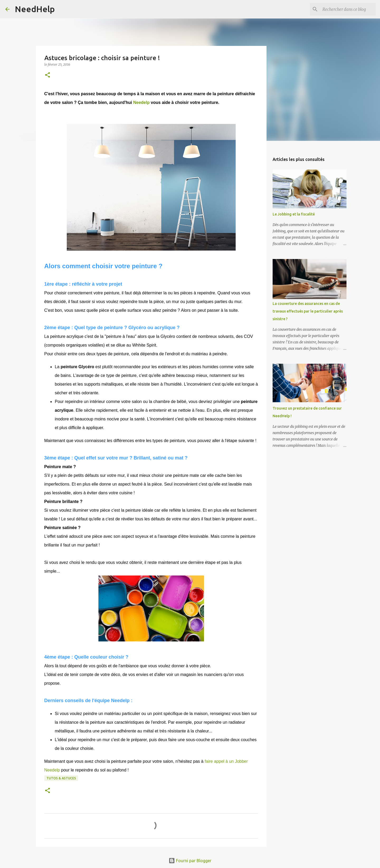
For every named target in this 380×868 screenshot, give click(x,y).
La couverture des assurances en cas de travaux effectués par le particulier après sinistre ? (308, 311)
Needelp (141, 102)
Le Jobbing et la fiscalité (294, 214)
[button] (47, 75)
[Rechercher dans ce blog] (348, 9)
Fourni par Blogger (190, 861)
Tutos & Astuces (61, 778)
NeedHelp (35, 9)
